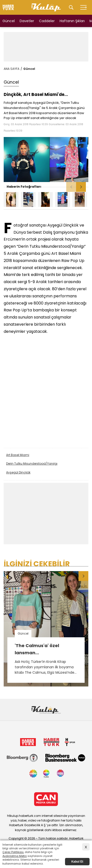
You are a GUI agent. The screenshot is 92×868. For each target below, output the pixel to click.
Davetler (27, 21)
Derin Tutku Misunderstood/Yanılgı (32, 464)
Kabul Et (77, 862)
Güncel (9, 21)
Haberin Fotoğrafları (24, 187)
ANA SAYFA (12, 69)
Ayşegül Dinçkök (18, 472)
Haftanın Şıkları (72, 21)
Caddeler (47, 21)
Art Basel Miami (18, 455)
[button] (81, 187)
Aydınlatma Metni (15, 856)
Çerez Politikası (13, 852)
